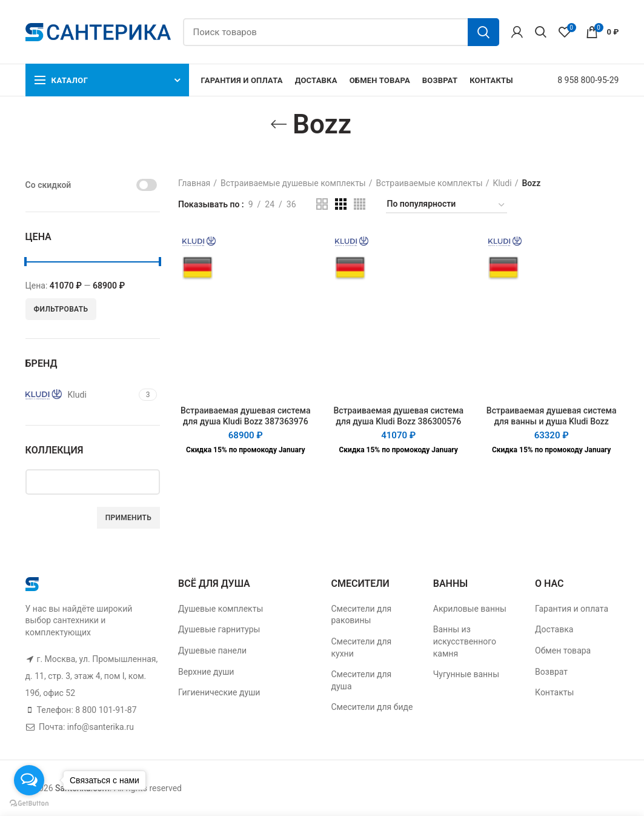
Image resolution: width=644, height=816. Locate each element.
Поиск (483, 32)
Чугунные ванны (466, 674)
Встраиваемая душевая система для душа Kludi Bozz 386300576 (398, 416)
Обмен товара (563, 650)
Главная (194, 183)
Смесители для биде (372, 707)
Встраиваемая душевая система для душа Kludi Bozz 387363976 (246, 416)
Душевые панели (212, 650)
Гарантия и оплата (572, 609)
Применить (128, 518)
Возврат (551, 672)
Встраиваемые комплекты (430, 183)
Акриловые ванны (470, 609)
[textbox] (102, 481)
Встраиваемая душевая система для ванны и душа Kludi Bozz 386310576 (552, 421)
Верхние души (206, 672)
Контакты (554, 692)
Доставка (554, 629)
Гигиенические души (219, 692)
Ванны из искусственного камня (465, 641)
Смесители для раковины (361, 615)
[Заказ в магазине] (446, 206)
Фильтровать (61, 309)
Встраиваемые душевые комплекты (293, 183)
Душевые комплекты (221, 609)
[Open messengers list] (29, 780)
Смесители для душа (361, 680)
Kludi (502, 183)
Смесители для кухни (361, 647)
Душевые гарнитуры (219, 629)
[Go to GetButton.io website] (29, 804)
